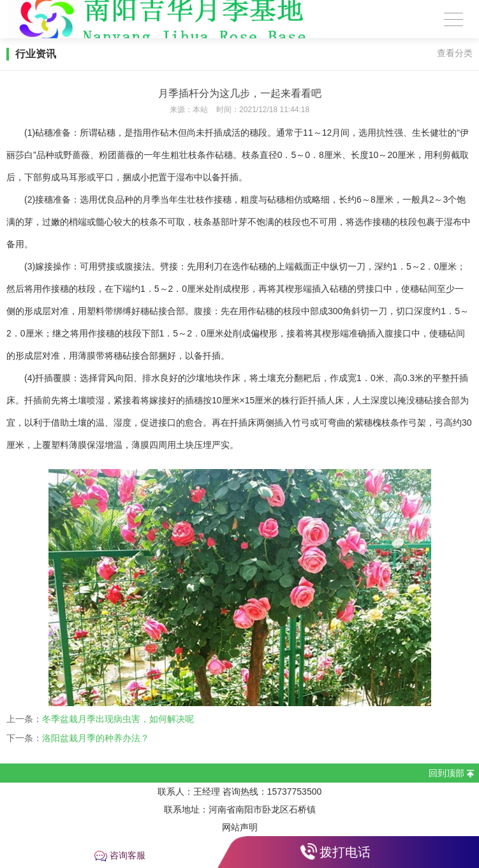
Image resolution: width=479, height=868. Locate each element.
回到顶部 (446, 773)
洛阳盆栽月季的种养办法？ (96, 738)
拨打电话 (345, 852)
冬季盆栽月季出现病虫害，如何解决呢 (118, 719)
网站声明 (240, 827)
